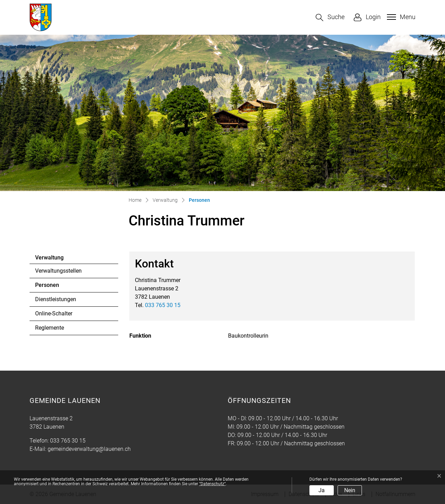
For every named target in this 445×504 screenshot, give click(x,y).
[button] (330, 18)
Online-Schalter (54, 313)
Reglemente (50, 328)
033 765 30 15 (163, 305)
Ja (322, 490)
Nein (350, 490)
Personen (54, 287)
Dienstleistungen (56, 299)
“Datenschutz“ (212, 484)
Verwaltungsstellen (58, 271)
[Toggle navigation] (400, 17)
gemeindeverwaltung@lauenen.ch (89, 449)
